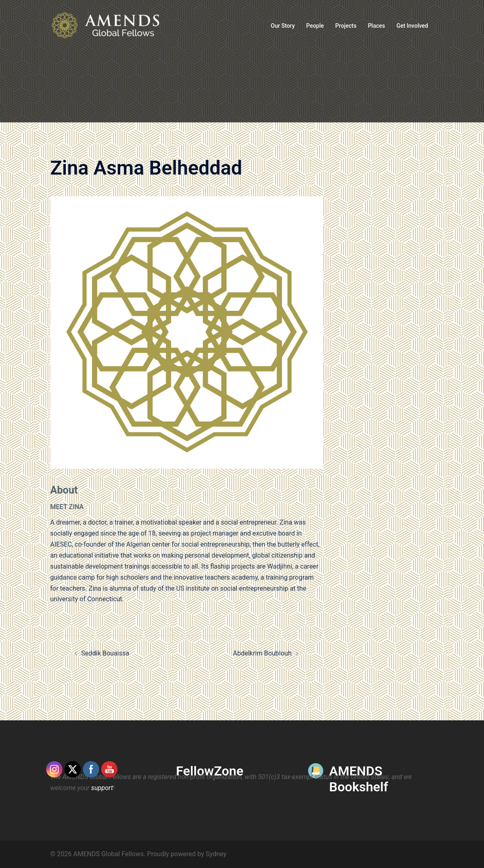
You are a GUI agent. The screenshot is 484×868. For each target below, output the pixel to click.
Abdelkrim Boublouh (262, 653)
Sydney (216, 854)
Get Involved (412, 26)
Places (376, 26)
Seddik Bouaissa (105, 653)
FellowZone (210, 771)
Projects (346, 26)
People (315, 26)
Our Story (283, 26)
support (102, 788)
